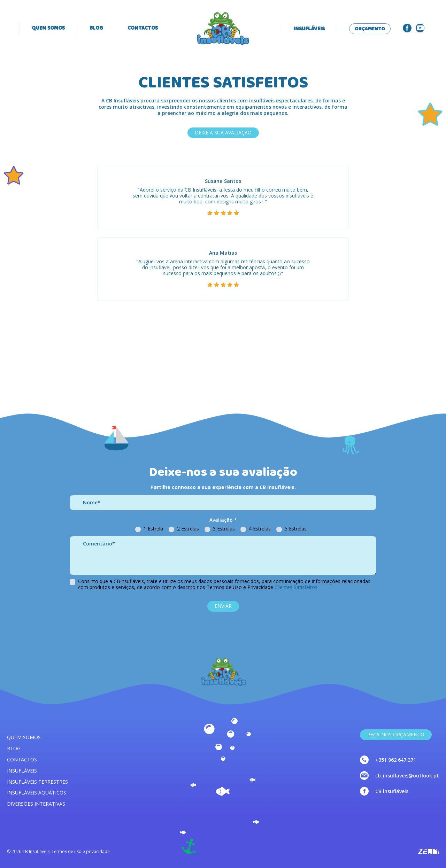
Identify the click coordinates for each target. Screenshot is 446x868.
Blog (96, 29)
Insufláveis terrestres (37, 782)
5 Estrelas (296, 529)
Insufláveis (309, 29)
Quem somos (48, 29)
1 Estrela (153, 529)
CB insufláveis (392, 791)
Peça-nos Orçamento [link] (396, 734)
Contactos (143, 29)
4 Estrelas (260, 529)
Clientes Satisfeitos (296, 587)
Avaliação (223, 520)
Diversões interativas (36, 804)
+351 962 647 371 (396, 760)
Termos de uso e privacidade (81, 852)
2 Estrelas (188, 529)
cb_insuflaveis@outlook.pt (407, 776)
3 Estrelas (224, 529)
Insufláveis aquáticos (37, 793)
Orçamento (370, 29)
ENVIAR (223, 606)
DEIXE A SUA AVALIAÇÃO (223, 133)
